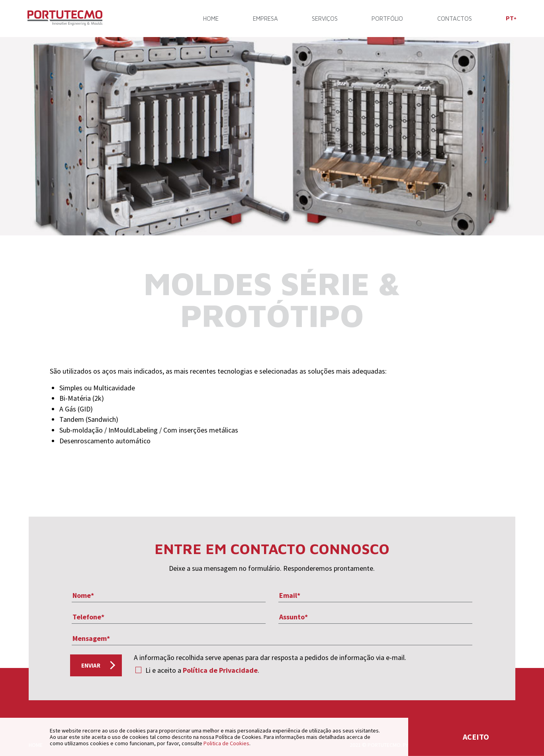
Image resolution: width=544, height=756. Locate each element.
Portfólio (387, 19)
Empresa (265, 19)
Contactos (453, 19)
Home (211, 19)
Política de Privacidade (220, 670)
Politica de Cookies (226, 743)
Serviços (324, 19)
